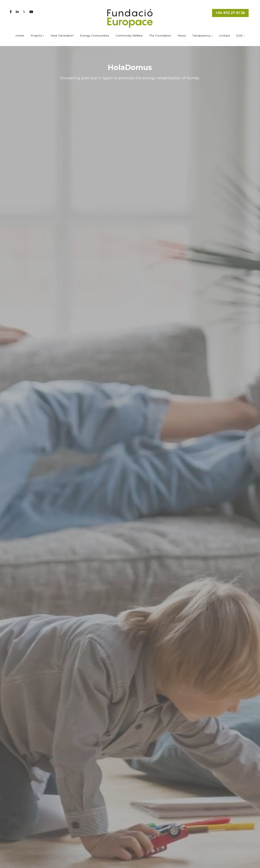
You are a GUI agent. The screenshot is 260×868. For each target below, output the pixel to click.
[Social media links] (11, 12)
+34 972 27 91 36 (230, 13)
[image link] (130, 18)
